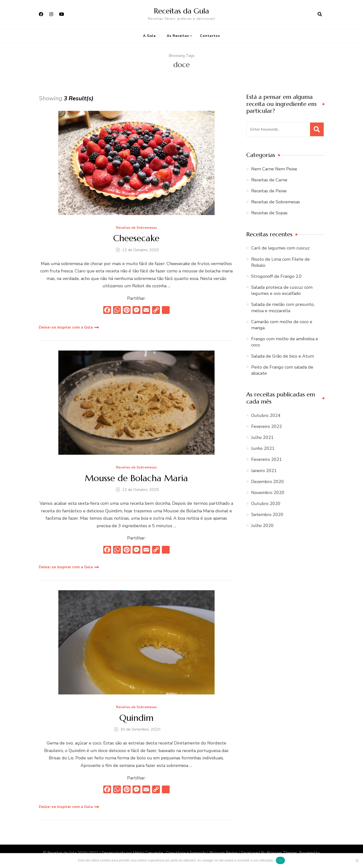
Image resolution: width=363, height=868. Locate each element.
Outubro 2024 (266, 415)
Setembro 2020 (267, 515)
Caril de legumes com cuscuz (280, 248)
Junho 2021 (263, 448)
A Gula (149, 36)
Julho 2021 (262, 437)
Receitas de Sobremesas (136, 228)
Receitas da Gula (181, 11)
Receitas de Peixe (269, 191)
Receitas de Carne (269, 180)
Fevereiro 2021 (267, 459)
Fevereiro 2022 (267, 426)
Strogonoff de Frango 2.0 (276, 276)
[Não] (357, 860)
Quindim (136, 718)
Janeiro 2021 (264, 471)
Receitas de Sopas (269, 213)
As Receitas (178, 36)
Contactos (210, 36)
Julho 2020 (262, 526)
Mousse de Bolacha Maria (136, 478)
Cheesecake (136, 238)
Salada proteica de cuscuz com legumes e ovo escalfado (282, 290)
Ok (280, 860)
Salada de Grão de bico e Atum (283, 356)
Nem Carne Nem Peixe (274, 169)
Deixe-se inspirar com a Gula (66, 327)
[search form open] (320, 14)
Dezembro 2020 (268, 482)
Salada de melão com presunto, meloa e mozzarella (283, 307)
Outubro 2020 (266, 504)
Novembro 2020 (268, 493)
